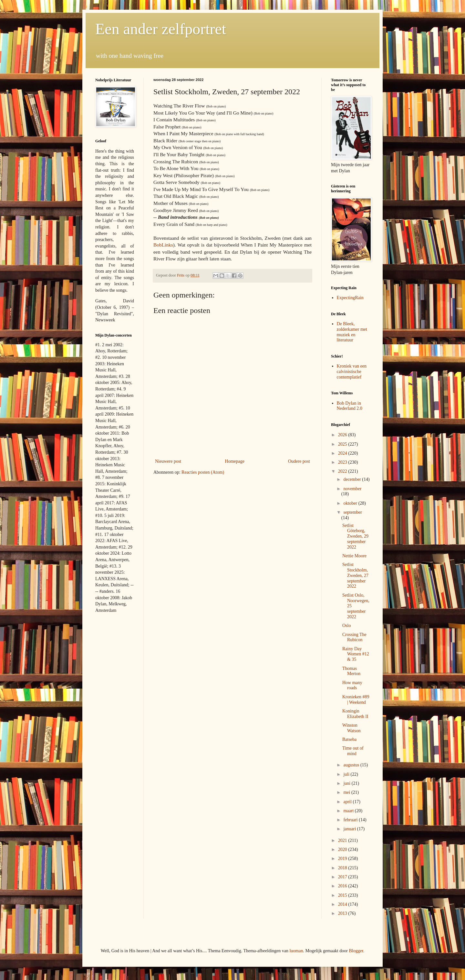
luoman (296, 951)
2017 (343, 877)
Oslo (346, 626)
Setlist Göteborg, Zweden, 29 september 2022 (355, 536)
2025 (343, 444)
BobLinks (163, 245)
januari (350, 829)
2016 (343, 886)
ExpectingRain (350, 298)
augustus (352, 765)
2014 (343, 904)
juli (347, 774)
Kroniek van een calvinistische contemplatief (352, 372)
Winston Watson (351, 728)
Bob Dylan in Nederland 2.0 (350, 406)
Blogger (356, 951)
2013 (343, 913)
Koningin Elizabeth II (355, 714)
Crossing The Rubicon (354, 637)
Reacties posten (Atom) (203, 472)
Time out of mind (353, 751)
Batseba (349, 739)
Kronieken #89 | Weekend (356, 700)
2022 (343, 471)
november (352, 489)
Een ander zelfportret (161, 29)
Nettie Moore (354, 556)
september (353, 512)
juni (347, 783)
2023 (343, 462)
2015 (343, 895)
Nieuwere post (168, 461)
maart (349, 811)
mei (347, 792)
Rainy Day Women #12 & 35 (356, 654)
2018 (343, 868)
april (348, 802)
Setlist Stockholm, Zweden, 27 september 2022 (355, 575)
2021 (343, 840)
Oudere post (299, 461)
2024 (343, 453)
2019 (343, 859)
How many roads (352, 685)
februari (351, 820)
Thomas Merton (351, 671)
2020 (343, 849)
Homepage (235, 461)
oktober (351, 503)
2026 (343, 435)
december (353, 479)
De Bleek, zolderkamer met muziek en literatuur (352, 332)
